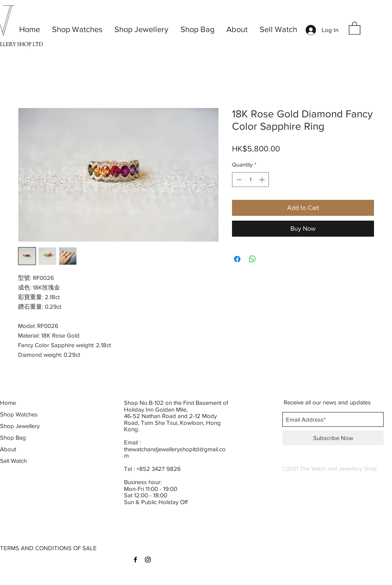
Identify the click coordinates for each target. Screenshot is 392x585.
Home (8, 403)
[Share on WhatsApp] (252, 259)
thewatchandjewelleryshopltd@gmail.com (175, 452)
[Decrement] (238, 180)
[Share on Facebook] (237, 259)
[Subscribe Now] (333, 438)
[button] (355, 28)
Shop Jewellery (20, 426)
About (8, 449)
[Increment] (263, 180)
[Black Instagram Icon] (148, 560)
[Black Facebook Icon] (135, 560)
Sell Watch (13, 461)
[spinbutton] (250, 180)
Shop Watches (19, 414)
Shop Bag (13, 437)
